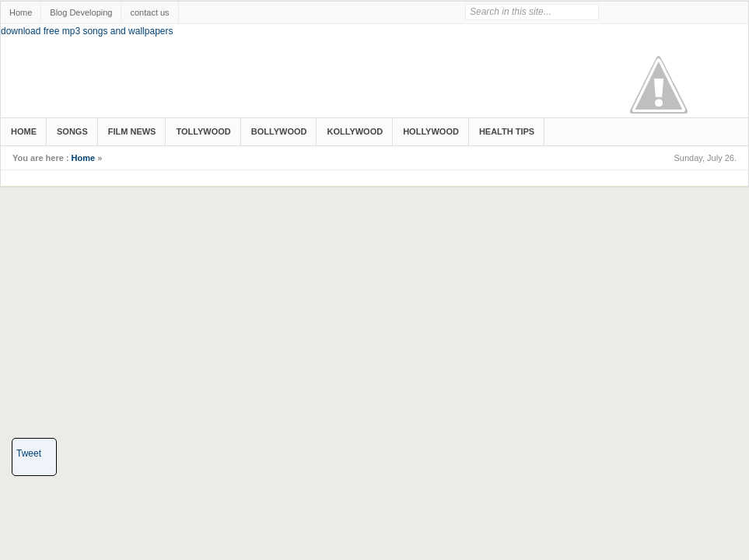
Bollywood (279, 131)
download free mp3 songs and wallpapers (87, 31)
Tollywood (203, 131)
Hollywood (431, 131)
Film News (132, 131)
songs (72, 131)
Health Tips (507, 131)
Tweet (29, 453)
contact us (149, 12)
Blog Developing (81, 12)
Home (21, 12)
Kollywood (355, 131)
